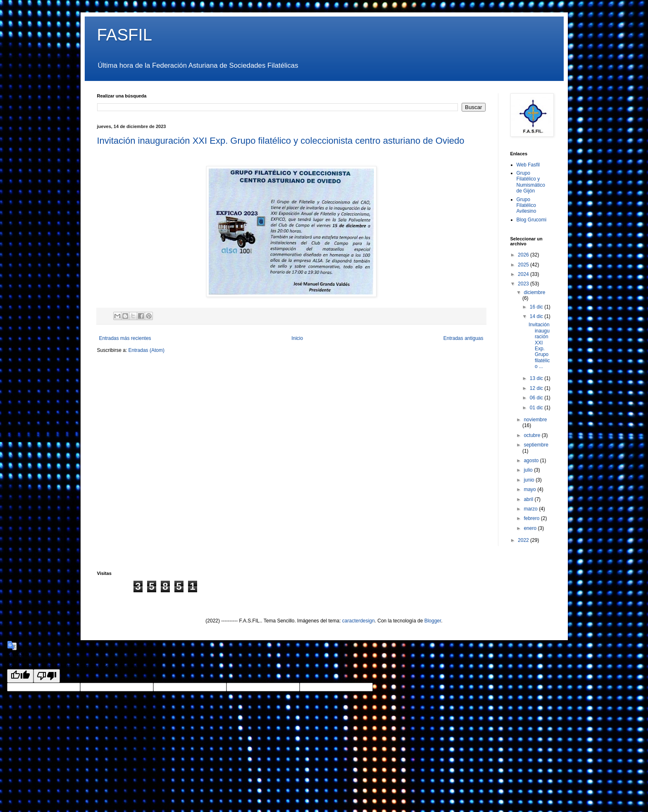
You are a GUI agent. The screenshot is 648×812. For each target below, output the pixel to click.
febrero (532, 518)
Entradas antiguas (463, 338)
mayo (530, 489)
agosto (532, 461)
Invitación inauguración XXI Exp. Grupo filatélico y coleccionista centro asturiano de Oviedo (281, 141)
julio (529, 470)
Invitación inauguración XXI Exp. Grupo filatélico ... (539, 345)
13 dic (537, 378)
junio (530, 480)
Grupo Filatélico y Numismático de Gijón (531, 182)
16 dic (537, 307)
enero (531, 528)
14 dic (537, 316)
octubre (532, 435)
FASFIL (125, 35)
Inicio (297, 338)
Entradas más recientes (125, 338)
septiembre (536, 445)
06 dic (537, 398)
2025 (524, 265)
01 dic (537, 408)
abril (529, 499)
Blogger (433, 621)
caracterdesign (359, 621)
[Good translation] (20, 676)
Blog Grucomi (532, 220)
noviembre (535, 420)
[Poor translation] (47, 676)
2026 (524, 255)
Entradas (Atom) (147, 350)
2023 (524, 284)
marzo (531, 509)
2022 (524, 540)
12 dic (537, 388)
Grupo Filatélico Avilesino (526, 205)
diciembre (534, 292)
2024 (524, 274)
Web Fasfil (528, 165)
